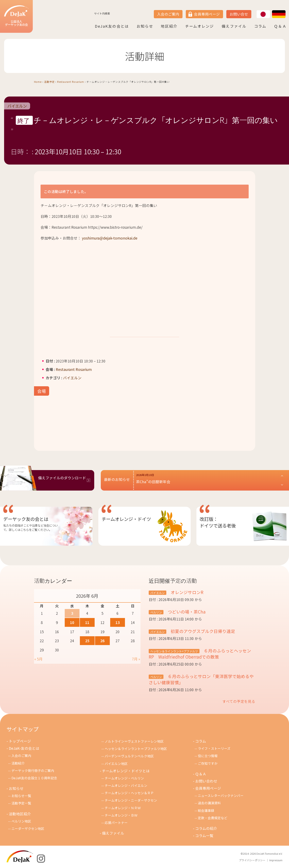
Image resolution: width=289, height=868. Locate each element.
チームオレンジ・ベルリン (124, 778)
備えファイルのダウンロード (62, 478)
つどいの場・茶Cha (186, 612)
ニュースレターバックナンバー (221, 796)
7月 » (136, 659)
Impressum (276, 860)
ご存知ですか (208, 763)
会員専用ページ (207, 14)
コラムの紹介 (206, 828)
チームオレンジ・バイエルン (126, 786)
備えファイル (234, 26)
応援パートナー (116, 823)
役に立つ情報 (208, 756)
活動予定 (49, 82)
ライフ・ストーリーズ (214, 748)
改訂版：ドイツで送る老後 (218, 522)
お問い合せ (239, 14)
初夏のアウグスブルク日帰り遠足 (202, 631)
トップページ (20, 741)
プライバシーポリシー (252, 860)
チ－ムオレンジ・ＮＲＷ (123, 808)
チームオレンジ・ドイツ (126, 519)
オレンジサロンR (189, 592)
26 (102, 641)
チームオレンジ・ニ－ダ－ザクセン (131, 800)
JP (257, 10)
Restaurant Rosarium (71, 82)
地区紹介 (169, 26)
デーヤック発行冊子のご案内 (33, 771)
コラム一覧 (204, 836)
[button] (210, 480)
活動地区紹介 (20, 814)
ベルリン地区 (21, 821)
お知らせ (145, 26)
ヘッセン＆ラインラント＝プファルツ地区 (136, 749)
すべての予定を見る (239, 701)
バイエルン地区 (116, 764)
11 (87, 622)
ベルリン (156, 612)
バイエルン (17, 106)
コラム (260, 26)
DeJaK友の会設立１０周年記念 (34, 778)
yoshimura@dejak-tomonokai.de (110, 238)
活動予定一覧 (21, 803)
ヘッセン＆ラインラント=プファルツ (174, 651)
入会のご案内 (168, 14)
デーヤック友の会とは (26, 519)
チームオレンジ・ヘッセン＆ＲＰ (129, 793)
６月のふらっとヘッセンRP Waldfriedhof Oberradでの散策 (200, 654)
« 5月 (39, 659)
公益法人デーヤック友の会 (16, 16)
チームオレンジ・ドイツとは (126, 771)
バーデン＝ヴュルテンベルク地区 (129, 756)
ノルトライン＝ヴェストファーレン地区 (134, 741)
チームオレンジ (200, 26)
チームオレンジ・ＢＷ (121, 815)
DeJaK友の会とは (112, 26)
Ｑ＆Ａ (280, 26)
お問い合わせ (206, 781)
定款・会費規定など (213, 818)
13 (118, 622)
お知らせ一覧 (21, 796)
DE (272, 10)
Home (38, 82)
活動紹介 (18, 763)
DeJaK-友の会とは (24, 748)
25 (87, 641)
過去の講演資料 (209, 803)
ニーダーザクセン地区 (28, 829)
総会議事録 (206, 811)
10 (72, 622)
